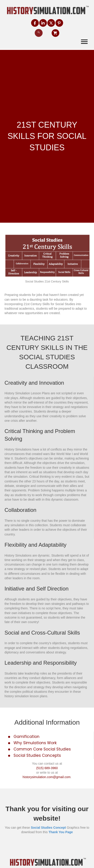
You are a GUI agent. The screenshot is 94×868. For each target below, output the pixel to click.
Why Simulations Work (35, 743)
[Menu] (84, 42)
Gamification (26, 737)
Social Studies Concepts (37, 755)
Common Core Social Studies (42, 749)
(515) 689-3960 (47, 768)
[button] (35, 23)
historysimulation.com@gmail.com (47, 777)
